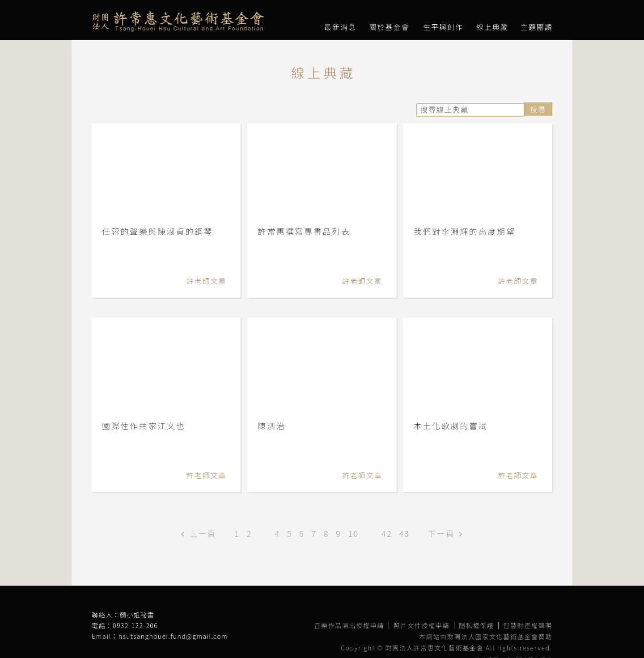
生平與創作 (443, 27)
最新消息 (340, 27)
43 (404, 533)
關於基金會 (390, 27)
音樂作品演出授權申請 (349, 625)
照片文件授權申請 (422, 625)
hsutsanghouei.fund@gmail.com (173, 636)
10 (353, 533)
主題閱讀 (537, 27)
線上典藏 (492, 27)
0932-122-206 (135, 625)
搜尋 (538, 109)
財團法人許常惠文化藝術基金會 (178, 21)
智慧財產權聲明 (528, 625)
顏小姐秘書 (137, 615)
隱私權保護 (476, 625)
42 (387, 533)
